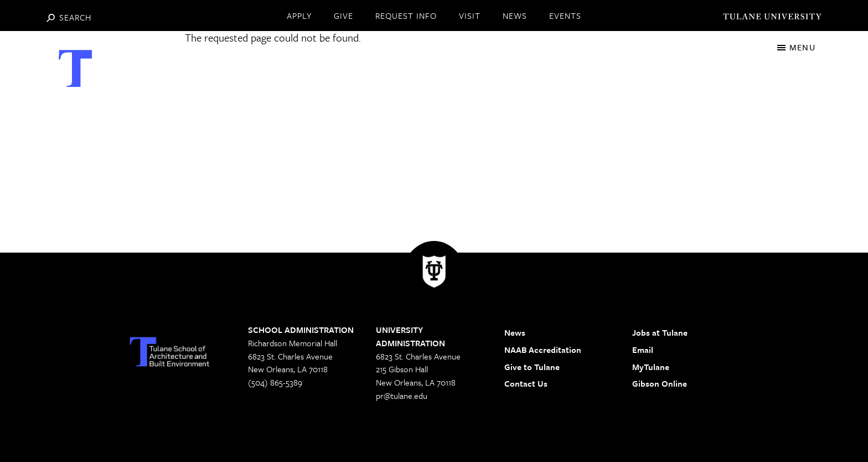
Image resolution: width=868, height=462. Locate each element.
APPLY (299, 16)
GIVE (343, 16)
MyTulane (651, 367)
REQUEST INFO (406, 16)
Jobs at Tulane (660, 332)
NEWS (515, 16)
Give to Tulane (532, 367)
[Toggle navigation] (796, 47)
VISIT (470, 16)
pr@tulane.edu (402, 396)
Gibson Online (660, 383)
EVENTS (565, 16)
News (515, 332)
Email (643, 350)
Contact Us (526, 383)
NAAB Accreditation (543, 350)
